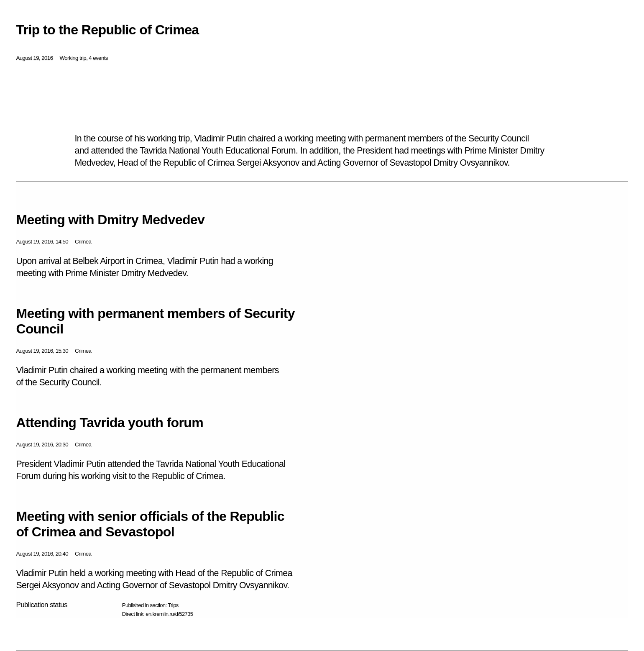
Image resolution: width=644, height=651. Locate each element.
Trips (173, 605)
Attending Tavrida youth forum (110, 423)
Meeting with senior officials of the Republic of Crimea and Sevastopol (150, 524)
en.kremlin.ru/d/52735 (169, 614)
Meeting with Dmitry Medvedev (110, 220)
